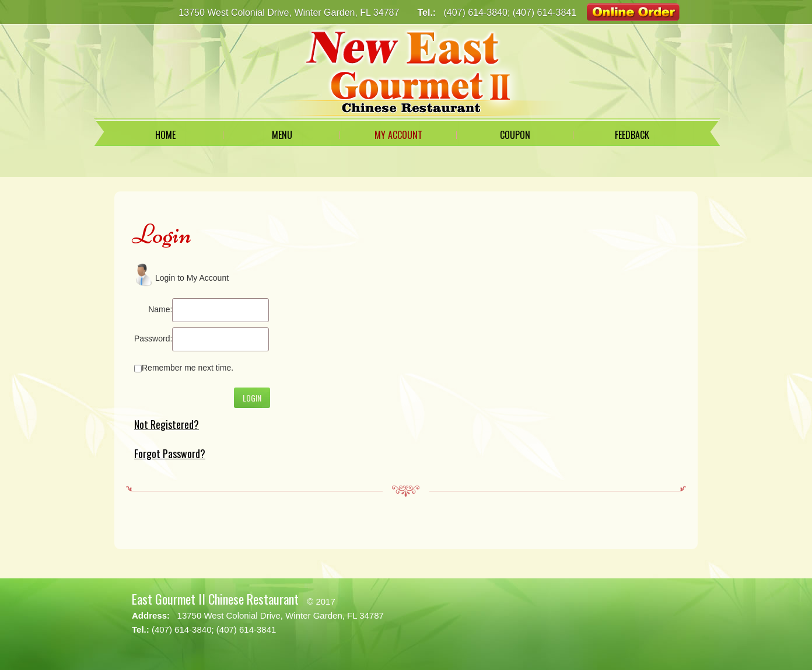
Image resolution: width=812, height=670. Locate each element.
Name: (160, 309)
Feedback (632, 135)
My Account (398, 135)
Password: (153, 339)
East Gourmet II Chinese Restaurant (215, 599)
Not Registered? (167, 424)
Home (165, 135)
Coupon (515, 135)
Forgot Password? (170, 453)
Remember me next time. (188, 368)
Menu (282, 135)
